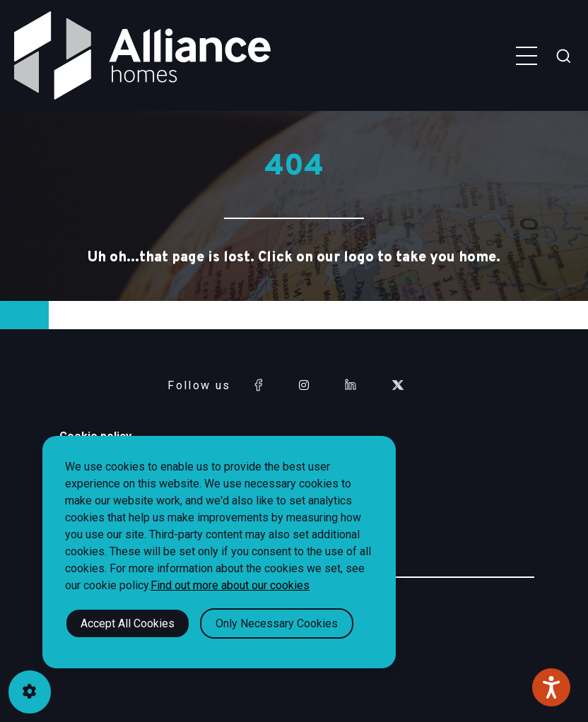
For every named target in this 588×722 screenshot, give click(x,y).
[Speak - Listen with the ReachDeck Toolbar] (551, 687)
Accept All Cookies (128, 623)
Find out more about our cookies (230, 585)
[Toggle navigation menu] (527, 56)
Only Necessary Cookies (277, 623)
